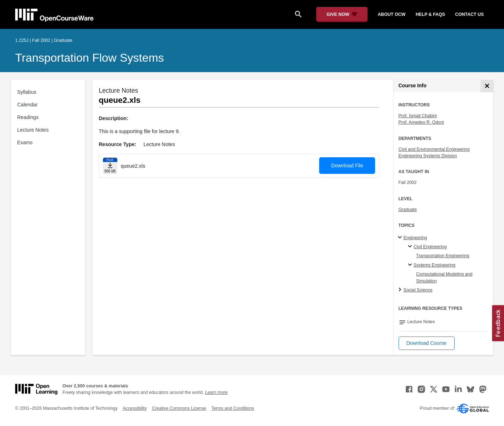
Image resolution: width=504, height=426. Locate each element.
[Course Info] (487, 86)
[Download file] (110, 166)
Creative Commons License (179, 408)
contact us (470, 14)
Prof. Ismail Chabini (418, 116)
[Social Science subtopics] (401, 290)
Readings (28, 117)
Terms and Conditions (233, 408)
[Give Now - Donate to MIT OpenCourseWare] (342, 14)
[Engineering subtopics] (401, 238)
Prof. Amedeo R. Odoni (421, 122)
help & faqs (430, 14)
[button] (427, 343)
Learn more (216, 392)
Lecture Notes (33, 130)
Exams (25, 142)
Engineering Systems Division (428, 156)
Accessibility (135, 408)
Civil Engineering (430, 247)
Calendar (28, 105)
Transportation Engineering (443, 256)
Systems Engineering (435, 265)
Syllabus (27, 92)
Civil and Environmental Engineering (434, 149)
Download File (347, 166)
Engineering (415, 238)
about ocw (392, 14)
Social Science (418, 290)
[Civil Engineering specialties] (411, 247)
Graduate (408, 210)
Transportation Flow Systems (90, 58)
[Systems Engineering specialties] (411, 265)
